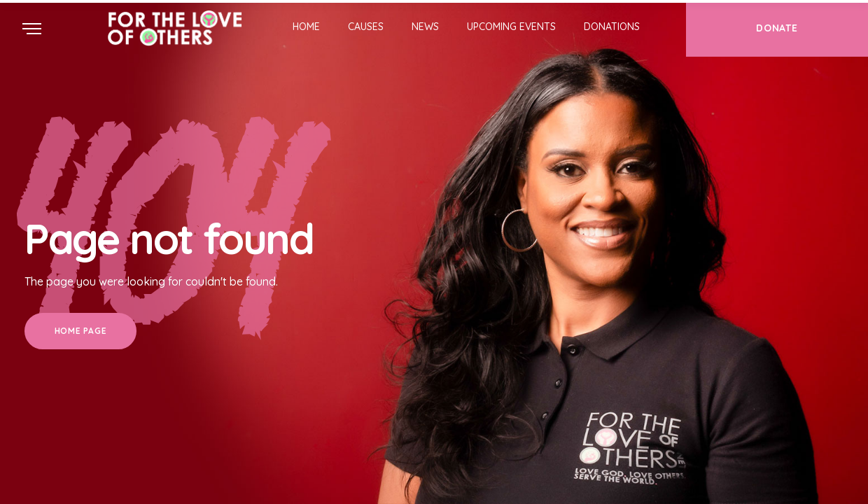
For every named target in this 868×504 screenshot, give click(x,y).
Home (306, 27)
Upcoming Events (511, 27)
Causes (366, 27)
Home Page (80, 331)
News (425, 27)
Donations (612, 27)
